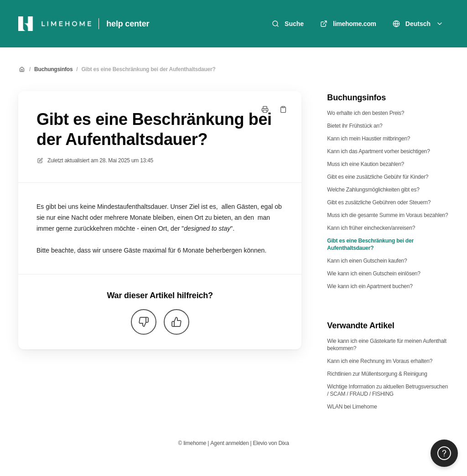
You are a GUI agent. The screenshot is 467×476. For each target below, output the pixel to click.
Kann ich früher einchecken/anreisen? (371, 228)
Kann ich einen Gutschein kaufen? (367, 261)
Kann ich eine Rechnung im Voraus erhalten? (380, 361)
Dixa (284, 443)
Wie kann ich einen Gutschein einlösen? (374, 274)
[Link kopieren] (283, 109)
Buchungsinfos (53, 69)
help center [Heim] (128, 24)
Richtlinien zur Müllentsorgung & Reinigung (377, 374)
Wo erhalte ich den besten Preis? (366, 113)
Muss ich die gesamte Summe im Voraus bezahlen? (387, 215)
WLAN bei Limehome (352, 407)
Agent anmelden (229, 443)
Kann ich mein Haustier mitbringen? (368, 139)
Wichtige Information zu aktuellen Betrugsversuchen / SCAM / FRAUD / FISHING (387, 390)
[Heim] (55, 24)
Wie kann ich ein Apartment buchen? (370, 286)
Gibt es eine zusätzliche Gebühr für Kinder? (378, 177)
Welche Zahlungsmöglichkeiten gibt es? (373, 190)
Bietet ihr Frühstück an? (355, 126)
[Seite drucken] (265, 109)
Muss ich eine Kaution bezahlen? (366, 164)
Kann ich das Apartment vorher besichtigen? (378, 151)
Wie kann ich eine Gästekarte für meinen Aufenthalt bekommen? (387, 345)
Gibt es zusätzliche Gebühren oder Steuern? (379, 202)
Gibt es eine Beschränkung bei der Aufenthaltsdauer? (148, 69)
